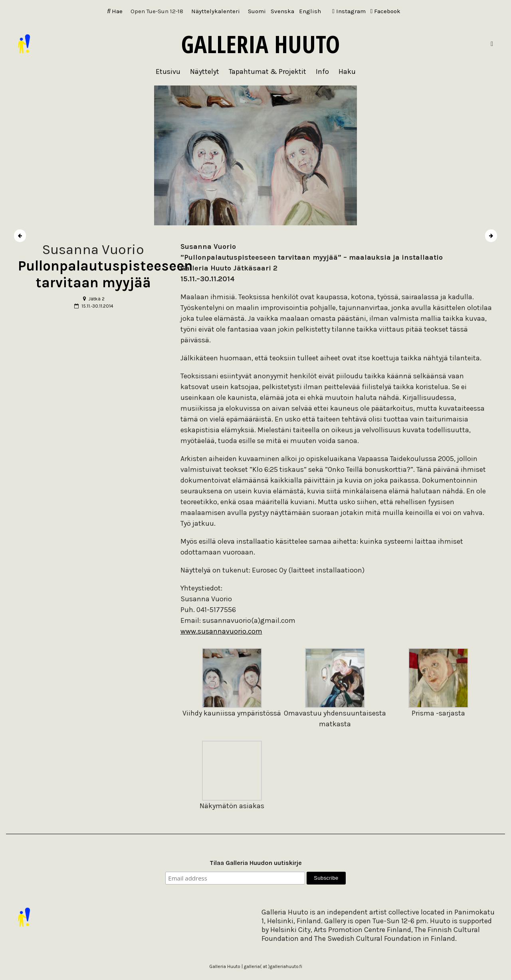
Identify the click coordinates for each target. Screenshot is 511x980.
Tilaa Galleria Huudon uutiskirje (256, 863)
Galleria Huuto (260, 44)
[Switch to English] (310, 11)
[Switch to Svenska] (282, 11)
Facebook (385, 11)
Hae (115, 11)
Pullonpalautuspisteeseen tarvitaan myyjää (105, 274)
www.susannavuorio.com (221, 631)
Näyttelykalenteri (216, 11)
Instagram (349, 11)
